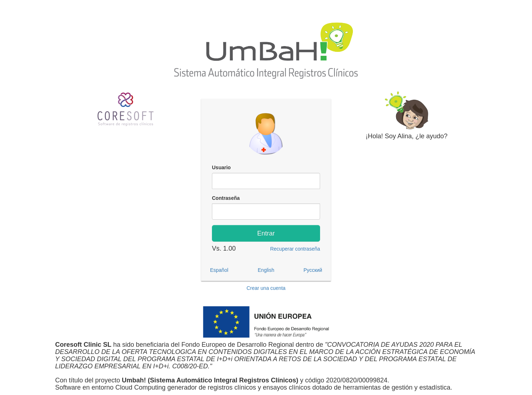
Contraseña (226, 198)
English (266, 270)
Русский (313, 270)
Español (219, 270)
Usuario (221, 167)
